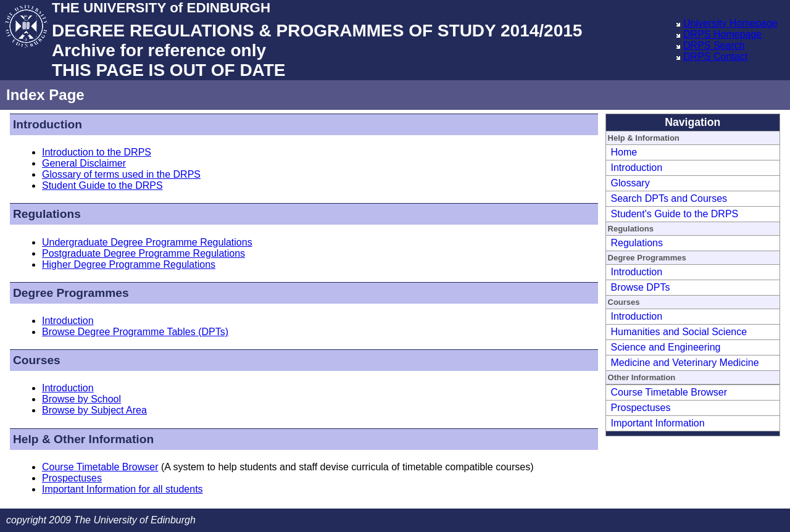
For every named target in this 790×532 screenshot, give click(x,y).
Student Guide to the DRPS (102, 185)
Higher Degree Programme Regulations (129, 264)
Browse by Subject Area (94, 410)
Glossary (630, 183)
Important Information (658, 423)
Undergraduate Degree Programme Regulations (147, 242)
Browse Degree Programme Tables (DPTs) (135, 332)
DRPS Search (714, 45)
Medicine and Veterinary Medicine (685, 363)
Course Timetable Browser (100, 467)
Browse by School (81, 399)
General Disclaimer (84, 163)
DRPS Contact (715, 56)
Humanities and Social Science (679, 332)
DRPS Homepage (722, 34)
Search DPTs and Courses (669, 198)
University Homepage (730, 23)
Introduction (68, 321)
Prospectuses (72, 478)
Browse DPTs (641, 287)
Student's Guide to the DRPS (675, 214)
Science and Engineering (666, 347)
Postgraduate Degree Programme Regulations (143, 253)
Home (624, 152)
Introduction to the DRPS (97, 152)
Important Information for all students (123, 489)
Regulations (637, 243)
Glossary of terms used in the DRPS (121, 174)
